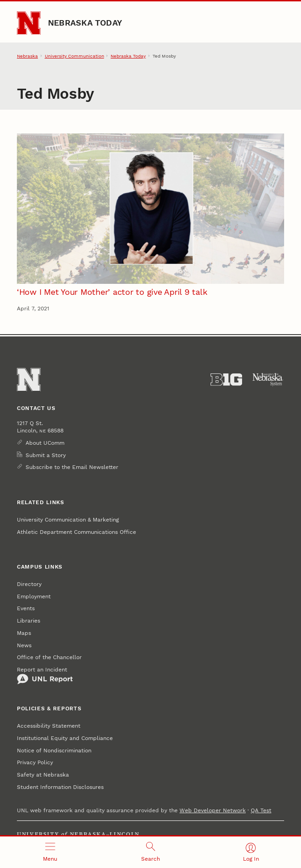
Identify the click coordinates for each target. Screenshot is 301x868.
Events (26, 608)
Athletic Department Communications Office (77, 532)
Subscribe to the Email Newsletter (72, 467)
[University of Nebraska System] (268, 380)
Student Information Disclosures (60, 787)
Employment (34, 596)
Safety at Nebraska (43, 775)
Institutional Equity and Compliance (65, 738)
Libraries (29, 621)
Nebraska (27, 56)
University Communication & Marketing (68, 520)
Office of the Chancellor (49, 657)
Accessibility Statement (49, 726)
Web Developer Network (213, 810)
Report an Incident (45, 676)
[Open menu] (50, 852)
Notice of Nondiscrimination (54, 751)
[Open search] (151, 852)
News (24, 645)
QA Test (261, 810)
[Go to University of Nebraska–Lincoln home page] (29, 23)
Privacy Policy (35, 762)
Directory (29, 584)
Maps (24, 633)
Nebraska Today (85, 23)
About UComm (45, 443)
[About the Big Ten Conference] (227, 380)
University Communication (74, 56)
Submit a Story (46, 455)
